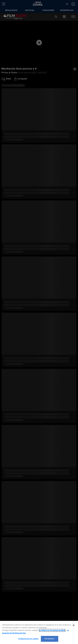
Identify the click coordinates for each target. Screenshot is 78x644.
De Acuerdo (49, 639)
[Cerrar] (74, 625)
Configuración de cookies (28, 639)
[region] (39, 632)
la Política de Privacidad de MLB (52, 630)
